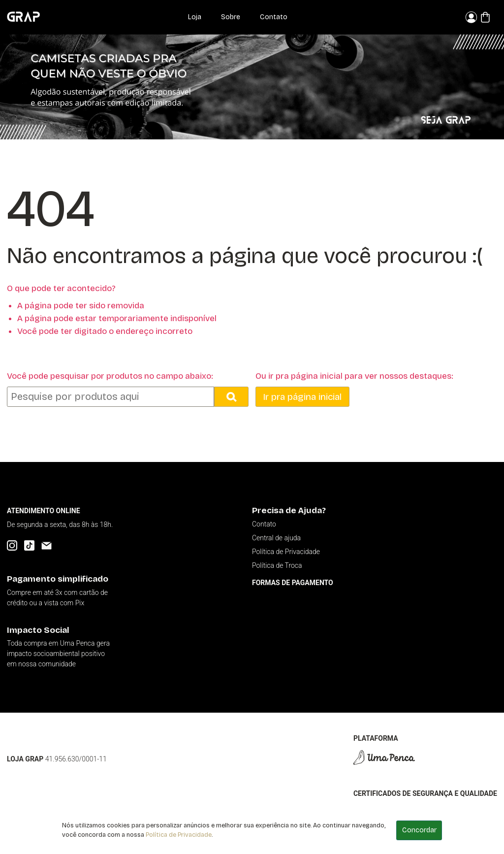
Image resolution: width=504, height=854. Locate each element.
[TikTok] (29, 545)
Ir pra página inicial (302, 397)
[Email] (47, 545)
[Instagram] (12, 545)
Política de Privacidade (179, 835)
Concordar (419, 830)
